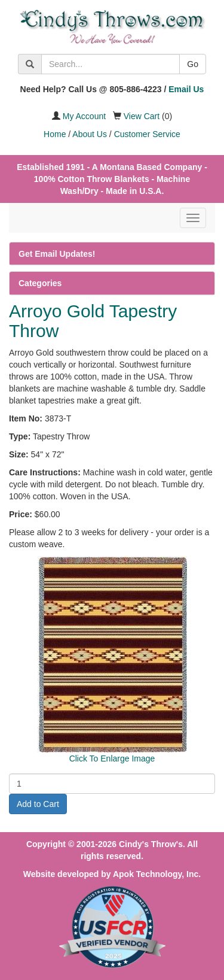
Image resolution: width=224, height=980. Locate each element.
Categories (40, 283)
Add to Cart (38, 804)
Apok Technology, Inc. (157, 874)
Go (193, 64)
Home (55, 134)
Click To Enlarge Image (112, 758)
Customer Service (147, 134)
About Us (90, 134)
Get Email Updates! (57, 254)
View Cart (142, 116)
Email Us (186, 89)
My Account (84, 116)
